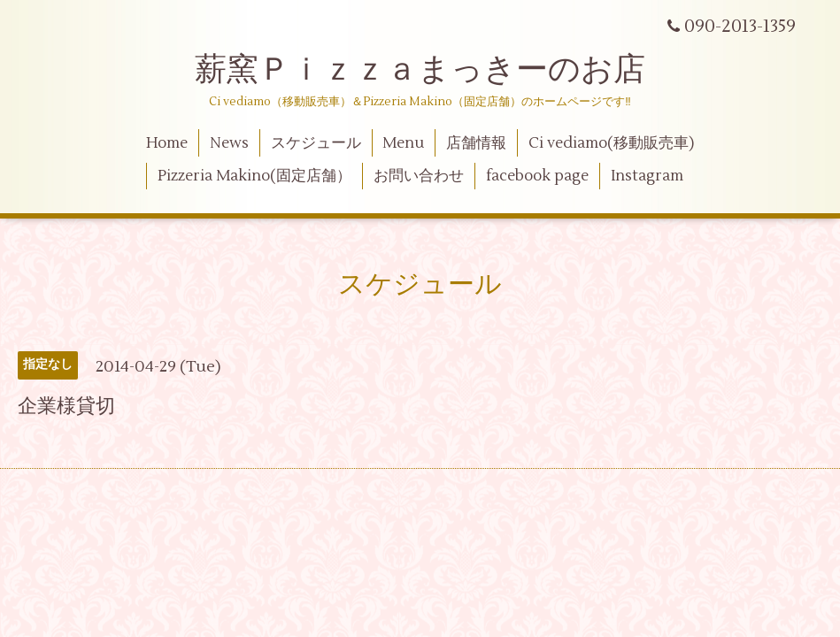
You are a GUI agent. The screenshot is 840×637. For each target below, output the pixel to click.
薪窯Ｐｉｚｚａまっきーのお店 (436, 70)
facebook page (537, 176)
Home (167, 143)
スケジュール (316, 143)
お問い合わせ (419, 176)
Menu (403, 143)
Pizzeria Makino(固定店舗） (254, 176)
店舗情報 (476, 143)
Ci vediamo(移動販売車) (611, 143)
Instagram (647, 176)
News (229, 143)
